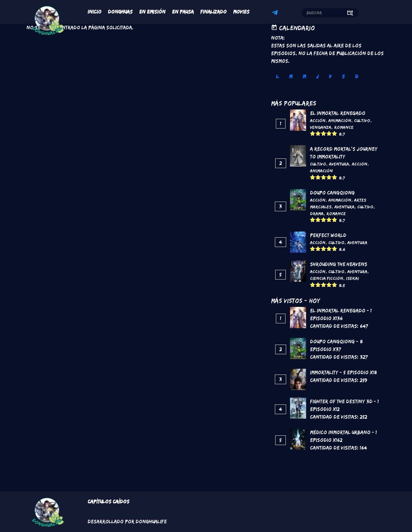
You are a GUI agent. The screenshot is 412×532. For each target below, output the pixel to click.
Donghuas (120, 12)
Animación (340, 120)
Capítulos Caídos (108, 502)
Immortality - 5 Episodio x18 (343, 372)
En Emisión (152, 12)
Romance (344, 127)
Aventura (339, 164)
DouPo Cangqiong (332, 193)
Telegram (276, 14)
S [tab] (343, 76)
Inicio (94, 12)
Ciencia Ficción (327, 278)
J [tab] (317, 76)
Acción (318, 120)
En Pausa (183, 12)
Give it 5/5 (335, 133)
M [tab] (291, 76)
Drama (317, 214)
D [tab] (357, 76)
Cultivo (362, 120)
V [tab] (330, 76)
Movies (241, 12)
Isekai (352, 278)
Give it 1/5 (313, 133)
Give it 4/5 (329, 133)
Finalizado (213, 12)
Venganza (321, 127)
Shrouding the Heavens (339, 264)
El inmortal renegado (338, 113)
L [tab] (277, 76)
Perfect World (328, 235)
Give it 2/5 (318, 133)
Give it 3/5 (324, 133)
